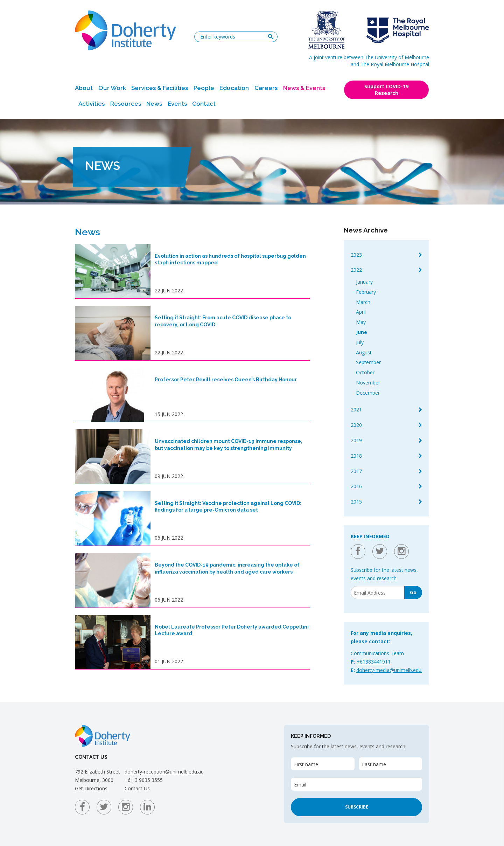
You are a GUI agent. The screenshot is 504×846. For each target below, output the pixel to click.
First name (306, 764)
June (362, 332)
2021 (356, 410)
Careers (266, 88)
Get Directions (91, 788)
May (361, 322)
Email (300, 785)
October (365, 372)
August (364, 352)
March (363, 302)
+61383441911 (374, 662)
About (84, 88)
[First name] (323, 764)
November (368, 383)
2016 (356, 486)
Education (234, 88)
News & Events (304, 88)
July (360, 342)
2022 (356, 270)
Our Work (112, 88)
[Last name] (390, 764)
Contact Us (137, 788)
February (366, 292)
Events (177, 104)
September (368, 362)
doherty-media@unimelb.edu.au (392, 670)
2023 (356, 255)
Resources (126, 104)
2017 (356, 471)
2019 (356, 440)
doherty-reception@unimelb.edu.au (164, 772)
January (364, 282)
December (368, 393)
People (204, 88)
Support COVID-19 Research (386, 90)
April (361, 312)
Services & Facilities (160, 88)
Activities (92, 104)
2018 (356, 456)
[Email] (377, 592)
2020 (356, 425)
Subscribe (357, 807)
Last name (374, 764)
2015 (356, 502)
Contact (204, 104)
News (154, 104)
